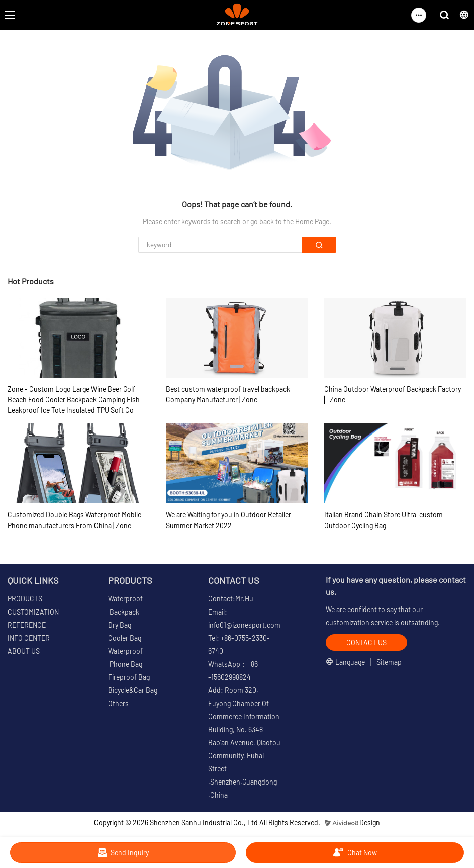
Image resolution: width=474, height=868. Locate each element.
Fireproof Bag (129, 677)
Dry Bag (120, 625)
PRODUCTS (25, 599)
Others (118, 703)
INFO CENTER (29, 638)
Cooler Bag (125, 638)
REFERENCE (27, 625)
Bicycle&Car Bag (133, 690)
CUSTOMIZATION (33, 612)
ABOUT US (24, 651)
